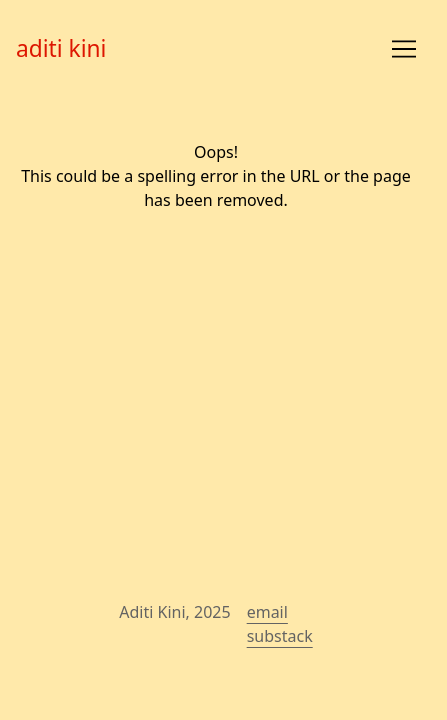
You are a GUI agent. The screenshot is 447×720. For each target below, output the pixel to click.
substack (280, 636)
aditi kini (61, 48)
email (267, 612)
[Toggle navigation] (404, 49)
